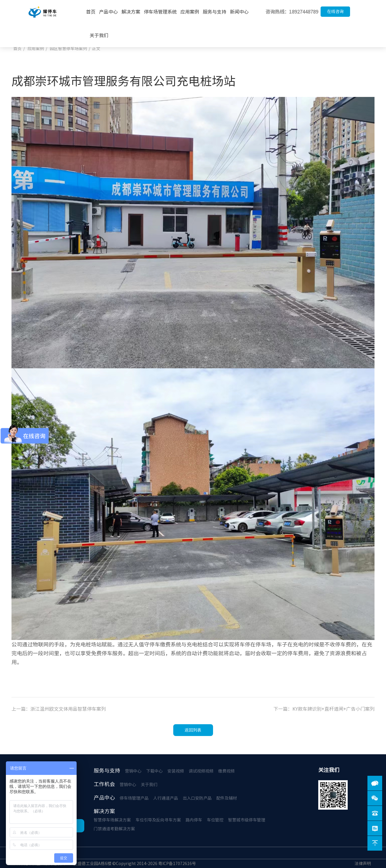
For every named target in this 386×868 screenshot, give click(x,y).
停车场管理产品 (134, 798)
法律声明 (363, 864)
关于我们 (99, 35)
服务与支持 (215, 12)
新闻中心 (239, 12)
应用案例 (190, 12)
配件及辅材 (227, 798)
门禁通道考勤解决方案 (114, 829)
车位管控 (215, 820)
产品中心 (108, 12)
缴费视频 (226, 771)
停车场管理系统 (160, 12)
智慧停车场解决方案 (112, 820)
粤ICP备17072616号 (177, 864)
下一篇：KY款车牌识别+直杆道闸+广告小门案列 (324, 709)
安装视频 (176, 771)
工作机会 (104, 784)
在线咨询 (335, 11)
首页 (91, 12)
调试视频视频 (201, 771)
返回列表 (193, 730)
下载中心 (154, 771)
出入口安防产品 (197, 798)
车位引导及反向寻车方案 (158, 820)
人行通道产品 (166, 798)
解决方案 (131, 12)
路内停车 (194, 820)
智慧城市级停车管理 (247, 820)
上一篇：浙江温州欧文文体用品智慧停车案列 (59, 709)
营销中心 (133, 771)
